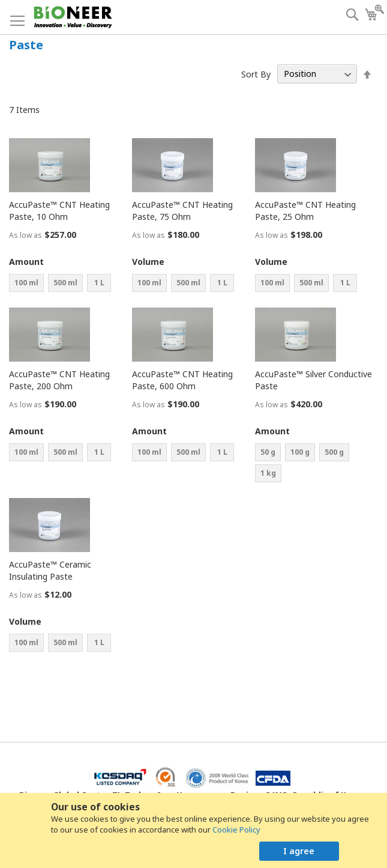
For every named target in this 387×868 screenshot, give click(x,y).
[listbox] (69, 284)
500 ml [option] (65, 283)
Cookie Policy (236, 830)
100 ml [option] (26, 283)
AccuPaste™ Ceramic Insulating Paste (50, 570)
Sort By (256, 74)
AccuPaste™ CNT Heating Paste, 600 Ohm (182, 380)
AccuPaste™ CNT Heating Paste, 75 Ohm (182, 211)
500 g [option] (334, 452)
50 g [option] (268, 452)
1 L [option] (99, 283)
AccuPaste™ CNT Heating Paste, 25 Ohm (305, 211)
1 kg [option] (268, 473)
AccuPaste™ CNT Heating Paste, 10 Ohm (59, 211)
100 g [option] (300, 452)
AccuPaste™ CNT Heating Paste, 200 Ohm (59, 380)
